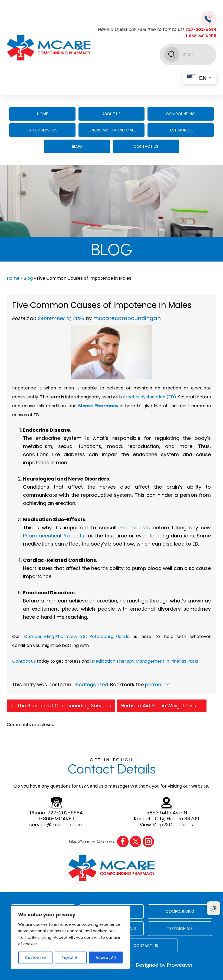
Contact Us (146, 146)
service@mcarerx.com (56, 825)
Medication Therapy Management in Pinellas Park (144, 661)
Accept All (106, 958)
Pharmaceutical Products (54, 536)
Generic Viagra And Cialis (112, 130)
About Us (111, 114)
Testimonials (181, 130)
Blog (77, 146)
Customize (35, 958)
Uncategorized (90, 684)
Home (42, 114)
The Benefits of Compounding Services (61, 706)
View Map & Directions (166, 825)
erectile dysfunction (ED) (150, 397)
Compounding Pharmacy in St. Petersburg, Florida (77, 636)
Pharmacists (135, 528)
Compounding (181, 114)
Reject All (70, 958)
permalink (157, 684)
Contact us (24, 661)
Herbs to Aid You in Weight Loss (162, 706)
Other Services (42, 130)
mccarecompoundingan (127, 318)
